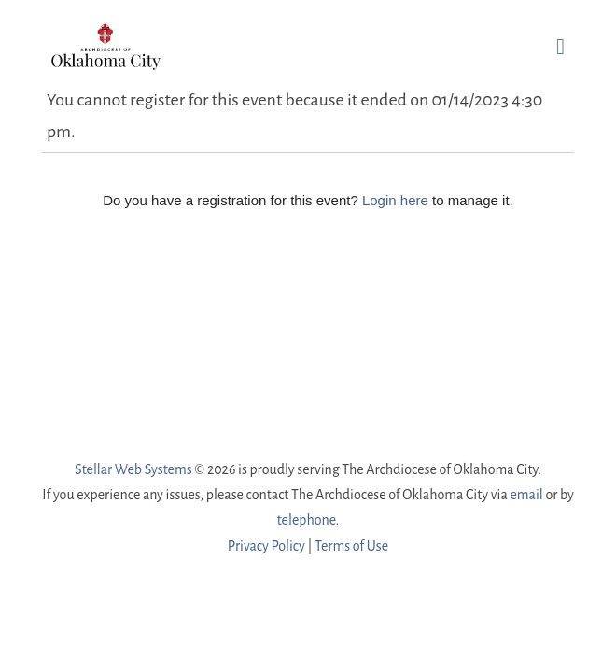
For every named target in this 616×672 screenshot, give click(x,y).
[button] (560, 47)
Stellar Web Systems (133, 469)
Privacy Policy (266, 546)
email (526, 495)
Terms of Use (351, 546)
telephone (307, 520)
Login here (395, 200)
